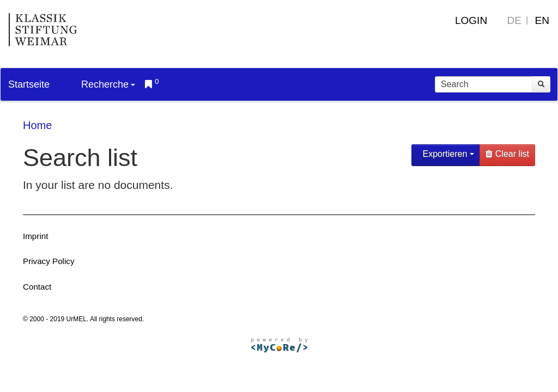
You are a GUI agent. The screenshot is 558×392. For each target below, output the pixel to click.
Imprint (35, 236)
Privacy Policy (49, 261)
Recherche (108, 84)
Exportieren (447, 154)
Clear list (507, 154)
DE (514, 20)
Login (471, 20)
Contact (37, 287)
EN (542, 20)
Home (37, 125)
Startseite (29, 84)
